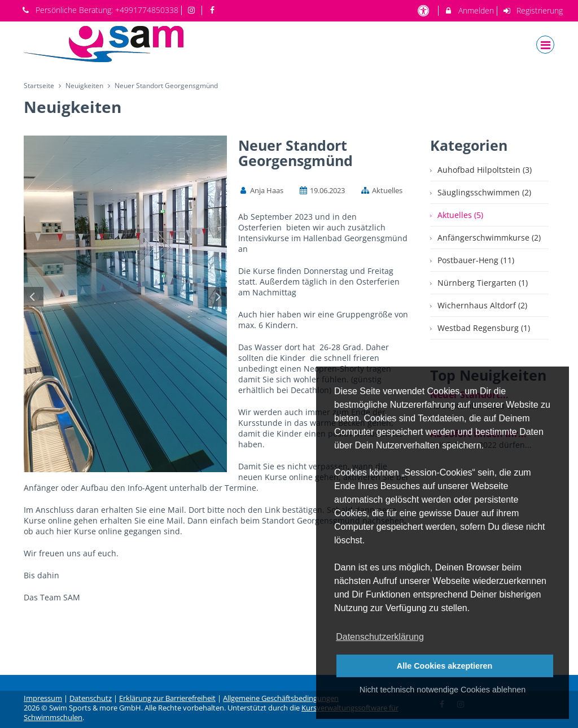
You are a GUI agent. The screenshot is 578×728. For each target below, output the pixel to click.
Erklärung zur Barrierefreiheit (167, 698)
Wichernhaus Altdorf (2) (482, 305)
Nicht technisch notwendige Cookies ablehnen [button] (443, 690)
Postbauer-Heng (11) (476, 260)
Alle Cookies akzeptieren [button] (445, 666)
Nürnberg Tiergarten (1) (483, 283)
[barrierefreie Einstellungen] (424, 10)
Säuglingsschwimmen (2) (484, 192)
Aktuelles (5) (460, 215)
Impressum (43, 698)
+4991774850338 (147, 10)
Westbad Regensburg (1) (484, 328)
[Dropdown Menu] (545, 45)
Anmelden (469, 10)
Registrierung (533, 10)
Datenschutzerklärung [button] (380, 637)
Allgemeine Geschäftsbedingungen (281, 698)
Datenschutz (91, 698)
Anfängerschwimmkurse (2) (489, 237)
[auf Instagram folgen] (193, 10)
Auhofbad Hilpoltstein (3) (485, 170)
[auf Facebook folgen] (213, 10)
